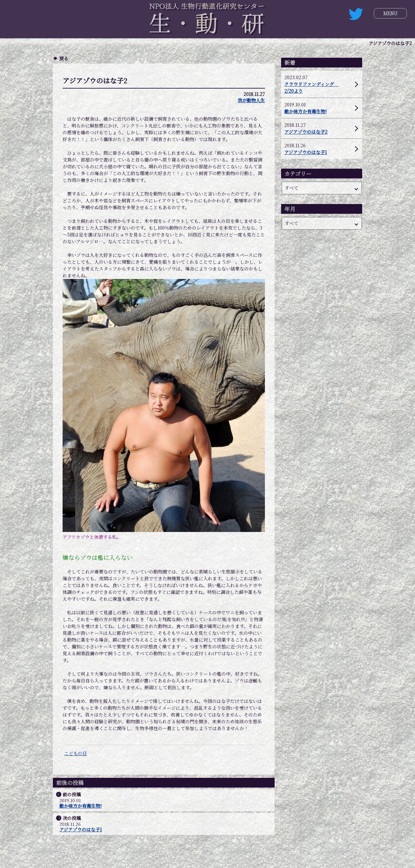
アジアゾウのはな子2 (306, 132)
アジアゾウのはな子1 (81, 830)
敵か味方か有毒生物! (80, 806)
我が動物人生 (251, 100)
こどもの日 (76, 753)
